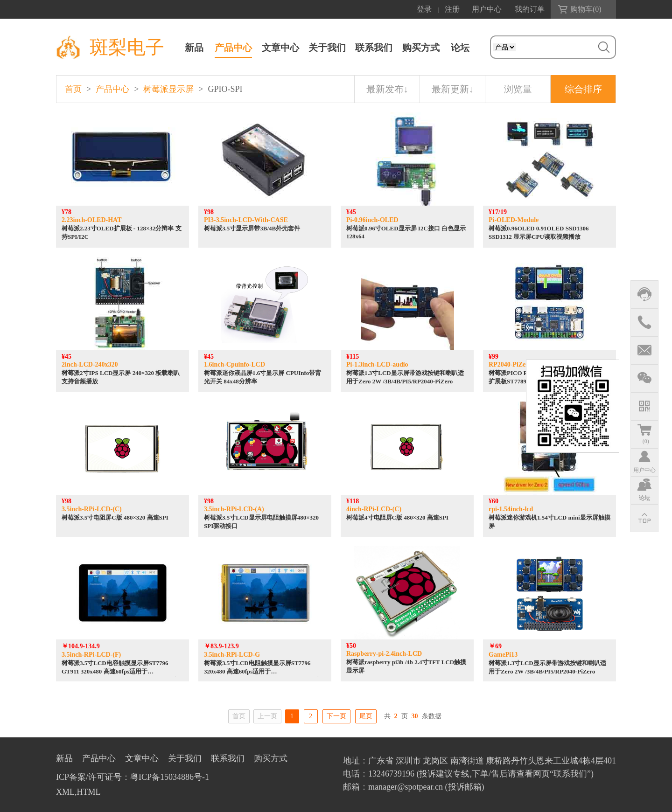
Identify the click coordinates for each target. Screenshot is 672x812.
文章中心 (280, 48)
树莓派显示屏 (168, 89)
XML (65, 792)
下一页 (336, 716)
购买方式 (421, 48)
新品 (194, 48)
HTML (89, 792)
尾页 (366, 716)
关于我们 (327, 48)
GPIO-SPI (225, 89)
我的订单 (530, 9)
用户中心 (487, 9)
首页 (73, 89)
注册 (452, 9)
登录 (424, 9)
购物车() (586, 9)
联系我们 (374, 48)
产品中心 (233, 48)
